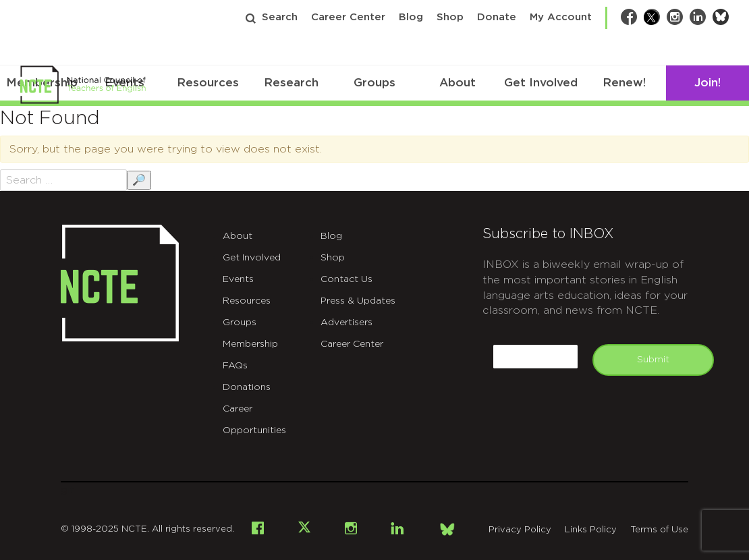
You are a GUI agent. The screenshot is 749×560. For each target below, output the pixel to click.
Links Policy (591, 530)
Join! (708, 83)
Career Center (348, 17)
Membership (250, 344)
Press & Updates (358, 301)
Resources (208, 83)
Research (291, 83)
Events (238, 279)
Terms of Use (659, 530)
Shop (450, 17)
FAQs (235, 366)
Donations (247, 387)
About (457, 83)
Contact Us (346, 279)
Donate (497, 17)
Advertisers (346, 323)
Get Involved (541, 83)
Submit (653, 360)
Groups (374, 83)
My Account (561, 17)
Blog (411, 17)
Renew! (624, 83)
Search (280, 17)
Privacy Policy (520, 530)
